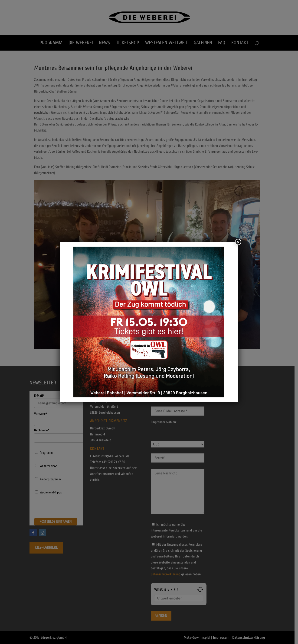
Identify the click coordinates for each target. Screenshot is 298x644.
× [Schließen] (238, 242)
